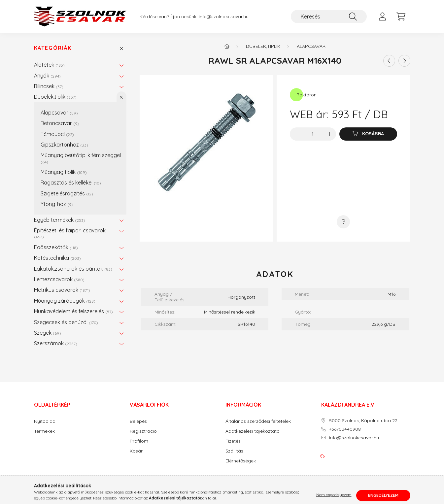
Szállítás (234, 451)
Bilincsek (49, 86)
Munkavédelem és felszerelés (73, 311)
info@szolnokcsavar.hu (224, 17)
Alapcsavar (59, 113)
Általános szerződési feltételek (258, 421)
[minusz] (296, 134)
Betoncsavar (60, 123)
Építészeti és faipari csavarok (70, 233)
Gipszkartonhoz (64, 145)
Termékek (44, 431)
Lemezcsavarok (59, 279)
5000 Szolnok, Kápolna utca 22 (363, 421)
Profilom (139, 441)
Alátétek (49, 65)
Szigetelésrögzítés (67, 193)
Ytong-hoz (57, 204)
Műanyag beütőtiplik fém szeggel (81, 158)
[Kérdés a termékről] (343, 222)
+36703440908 (345, 429)
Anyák (47, 76)
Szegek (48, 333)
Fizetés (233, 441)
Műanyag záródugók (65, 301)
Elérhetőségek (241, 461)
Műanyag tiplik (64, 172)
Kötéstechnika (57, 258)
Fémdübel (57, 134)
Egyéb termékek (60, 220)
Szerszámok (56, 343)
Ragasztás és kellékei (71, 183)
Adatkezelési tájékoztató (253, 431)
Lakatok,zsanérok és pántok (73, 269)
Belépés (138, 421)
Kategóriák (53, 48)
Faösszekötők (56, 247)
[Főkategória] (227, 46)
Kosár (136, 451)
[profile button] (383, 17)
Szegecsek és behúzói (66, 322)
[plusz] (329, 134)
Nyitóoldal (45, 421)
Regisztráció (143, 431)
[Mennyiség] (313, 134)
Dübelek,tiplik (55, 97)
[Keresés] (329, 17)
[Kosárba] (368, 134)
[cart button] (401, 17)
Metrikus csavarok (62, 290)
